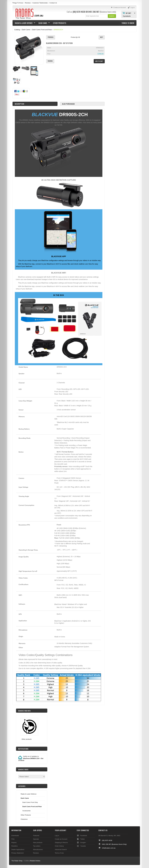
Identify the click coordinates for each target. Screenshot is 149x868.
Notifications (23, 749)
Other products (27, 739)
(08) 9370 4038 (79, 12)
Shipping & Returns (61, 843)
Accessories (26, 811)
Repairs (14, 843)
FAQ (13, 839)
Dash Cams (43, 23)
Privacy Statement (17, 853)
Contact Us (53, 3)
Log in (57, 836)
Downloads (15, 836)
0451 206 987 (94, 12)
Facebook (84, 836)
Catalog (17, 30)
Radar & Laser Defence (24, 23)
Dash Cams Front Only (30, 802)
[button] (112, 16)
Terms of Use (59, 853)
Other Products (60, 23)
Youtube (83, 846)
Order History (59, 846)
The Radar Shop (17, 861)
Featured (36, 836)
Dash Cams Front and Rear (42, 30)
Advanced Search (61, 849)
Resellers (14, 846)
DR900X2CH (58, 30)
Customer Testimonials (40, 3)
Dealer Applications (18, 849)
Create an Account (61, 839)
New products (38, 843)
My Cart (128, 13)
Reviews (28, 3)
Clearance (24, 819)
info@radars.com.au (109, 848)
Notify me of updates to (31, 758)
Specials (36, 839)
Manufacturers (38, 849)
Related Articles (35, 861)
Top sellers (37, 846)
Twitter (83, 839)
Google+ (83, 843)
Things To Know (18, 3)
